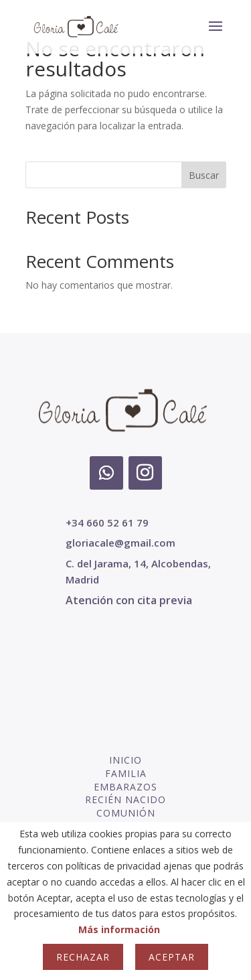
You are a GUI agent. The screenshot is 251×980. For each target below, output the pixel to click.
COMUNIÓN (126, 813)
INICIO (125, 760)
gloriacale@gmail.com (120, 543)
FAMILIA (126, 773)
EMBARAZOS (125, 787)
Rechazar (83, 957)
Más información (119, 929)
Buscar (204, 175)
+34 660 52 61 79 (107, 522)
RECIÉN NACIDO (125, 799)
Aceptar (172, 957)
